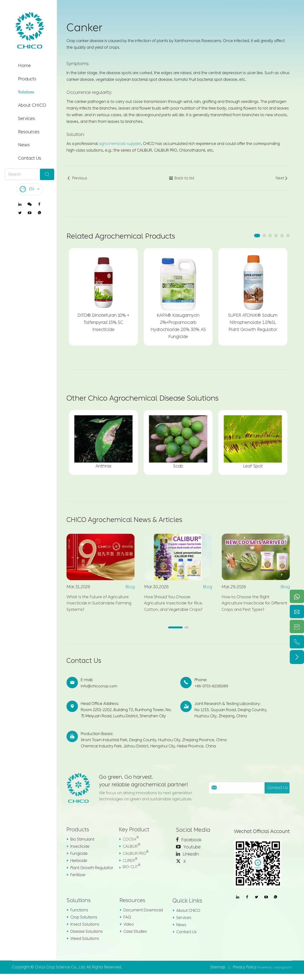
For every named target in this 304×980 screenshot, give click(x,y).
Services (26, 119)
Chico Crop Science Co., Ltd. (60, 973)
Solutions (26, 92)
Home (24, 66)
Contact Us (30, 158)
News (24, 145)
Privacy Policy (245, 973)
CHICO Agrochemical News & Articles (130, 521)
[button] (257, 236)
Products (27, 79)
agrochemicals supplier (120, 144)
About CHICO (32, 105)
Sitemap (218, 973)
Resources (29, 132)
